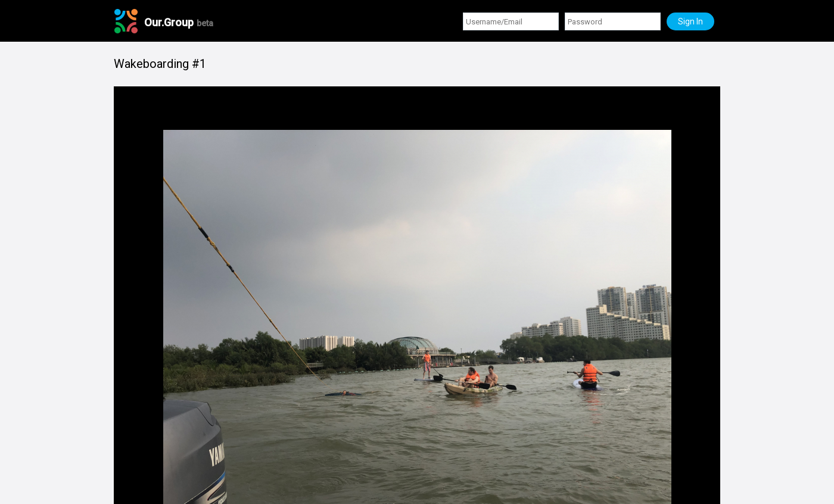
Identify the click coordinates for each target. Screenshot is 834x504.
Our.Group (179, 22)
